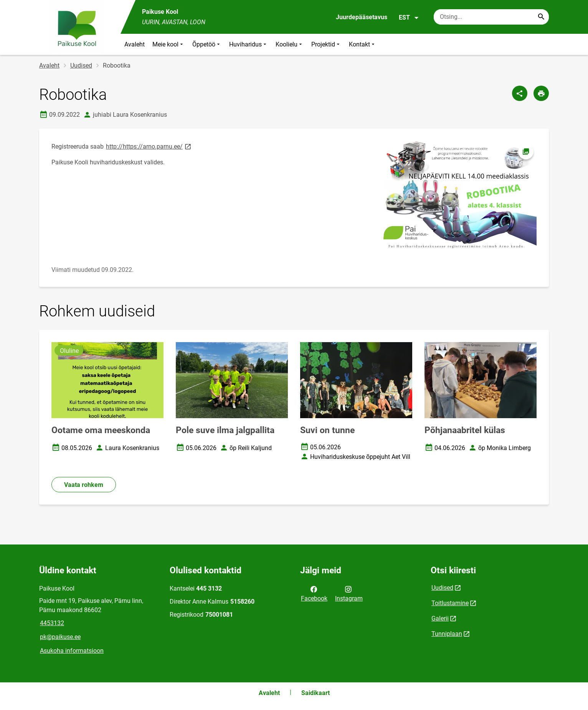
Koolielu (290, 44)
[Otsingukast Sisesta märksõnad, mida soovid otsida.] (491, 17)
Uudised (81, 65)
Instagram (349, 593)
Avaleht (135, 44)
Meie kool (168, 44)
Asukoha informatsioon (72, 651)
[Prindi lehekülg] (541, 93)
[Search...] (541, 17)
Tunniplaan (447, 634)
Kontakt (363, 44)
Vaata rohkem (84, 485)
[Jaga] (520, 93)
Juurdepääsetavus (362, 17)
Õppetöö (207, 44)
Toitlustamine (450, 603)
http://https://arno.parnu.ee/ (149, 146)
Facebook (314, 593)
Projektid (326, 44)
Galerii (440, 618)
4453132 (52, 623)
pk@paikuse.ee (60, 637)
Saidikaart (315, 693)
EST (409, 18)
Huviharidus (249, 44)
